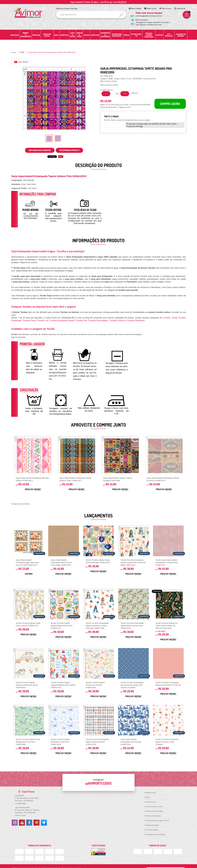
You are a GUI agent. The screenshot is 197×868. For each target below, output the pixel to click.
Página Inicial (151, 793)
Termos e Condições (154, 816)
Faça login (74, 8)
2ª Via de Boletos (152, 830)
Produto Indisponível (164, 454)
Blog (148, 797)
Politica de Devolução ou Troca (157, 820)
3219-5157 (142, 20)
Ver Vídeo (21, 62)
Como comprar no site (154, 807)
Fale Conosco (167, 8)
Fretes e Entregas (153, 825)
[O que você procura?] (121, 15)
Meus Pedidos (136, 8)
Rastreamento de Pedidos (156, 834)
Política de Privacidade (154, 811)
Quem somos (152, 8)
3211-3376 (20, 815)
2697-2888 (20, 803)
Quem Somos (151, 802)
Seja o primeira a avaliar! (109, 85)
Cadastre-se (181, 8)
